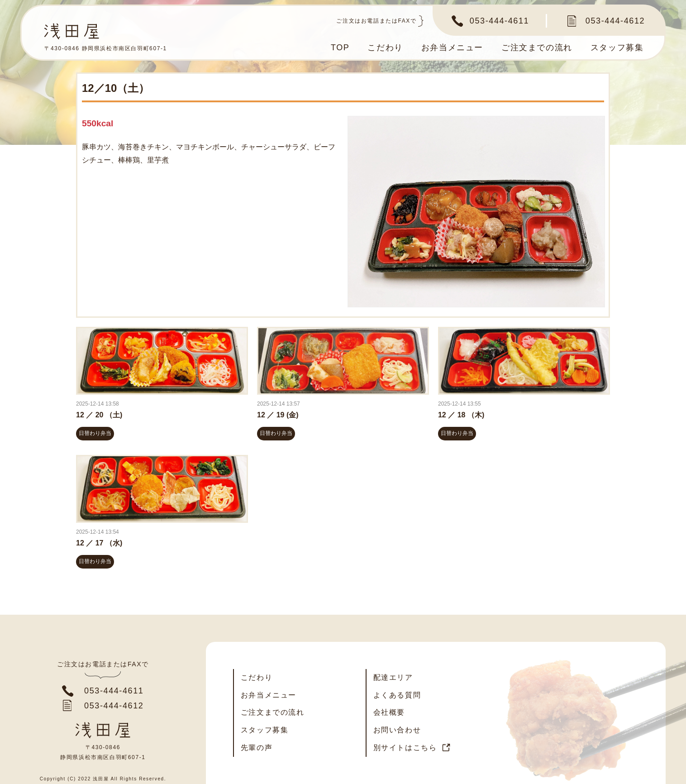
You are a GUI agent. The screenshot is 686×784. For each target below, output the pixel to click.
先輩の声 (257, 748)
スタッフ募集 (617, 48)
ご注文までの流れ (537, 48)
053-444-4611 (499, 21)
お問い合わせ (397, 730)
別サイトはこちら (405, 748)
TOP (340, 48)
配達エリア (393, 677)
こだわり (385, 48)
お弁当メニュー (452, 48)
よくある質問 (397, 695)
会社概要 (389, 712)
